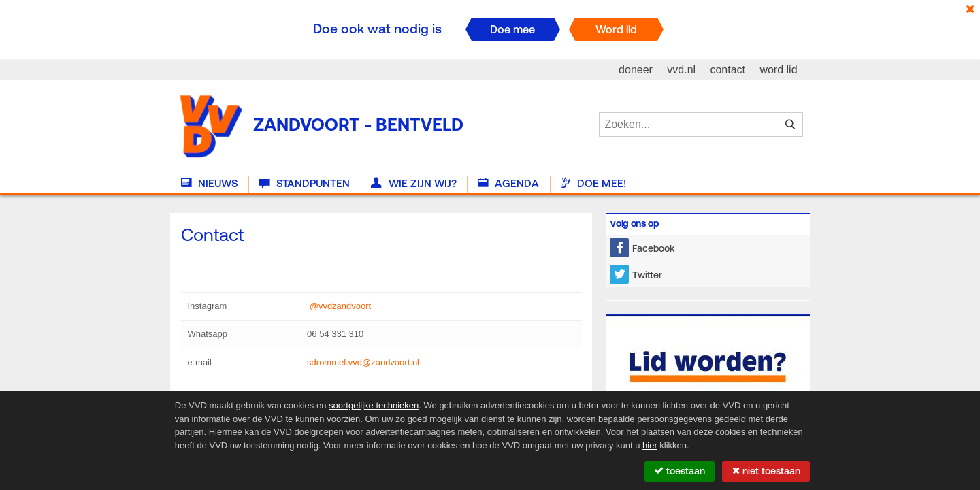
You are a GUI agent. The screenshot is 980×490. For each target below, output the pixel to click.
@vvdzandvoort (339, 306)
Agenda (508, 184)
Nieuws (210, 184)
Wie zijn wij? (413, 184)
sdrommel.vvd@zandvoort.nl (363, 362)
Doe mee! (593, 184)
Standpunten (305, 184)
